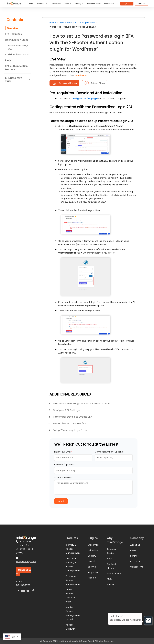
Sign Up (127, 3)
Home (31, 4)
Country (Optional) (64, 465)
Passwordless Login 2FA (19, 47)
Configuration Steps (17, 40)
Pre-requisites (13, 34)
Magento (93, 572)
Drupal (68, 4)
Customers (136, 561)
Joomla (92, 567)
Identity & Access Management (73, 549)
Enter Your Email (63, 452)
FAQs (109, 579)
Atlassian (56, 4)
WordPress (42, 4)
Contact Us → (24, 572)
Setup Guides (88, 23)
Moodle (92, 578)
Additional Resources (17, 54)
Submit (61, 501)
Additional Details (64, 477)
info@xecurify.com (26, 562)
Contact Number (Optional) (110, 452)
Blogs (110, 559)
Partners (135, 556)
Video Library (114, 574)
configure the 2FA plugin (85, 99)
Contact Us (142, 3)
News (133, 550)
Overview (12, 28)
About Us (135, 545)
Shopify (79, 4)
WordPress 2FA (68, 23)
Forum (110, 585)
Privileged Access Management (73, 580)
